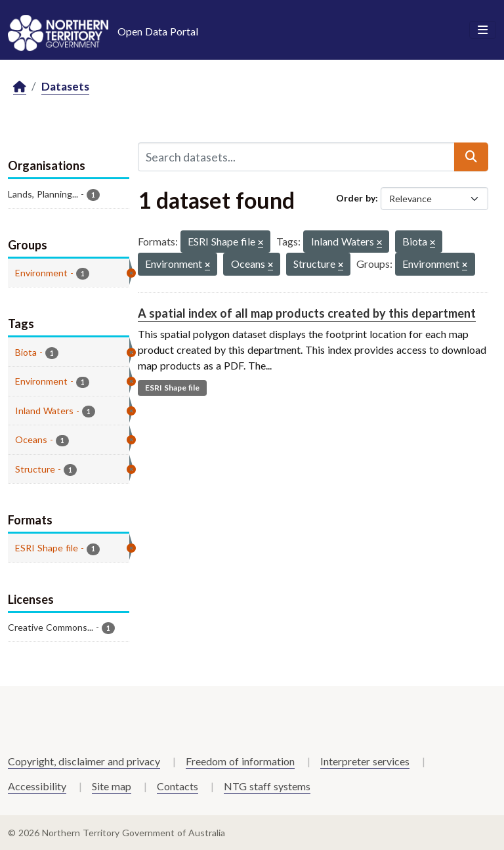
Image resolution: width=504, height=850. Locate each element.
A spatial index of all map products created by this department (307, 313)
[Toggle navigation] (483, 30)
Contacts (178, 786)
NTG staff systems (267, 786)
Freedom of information (240, 761)
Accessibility (37, 786)
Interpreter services (365, 761)
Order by (356, 198)
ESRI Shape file (172, 388)
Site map (112, 786)
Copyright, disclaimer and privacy (84, 761)
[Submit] (471, 157)
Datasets (65, 86)
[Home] (20, 87)
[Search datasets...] (296, 157)
